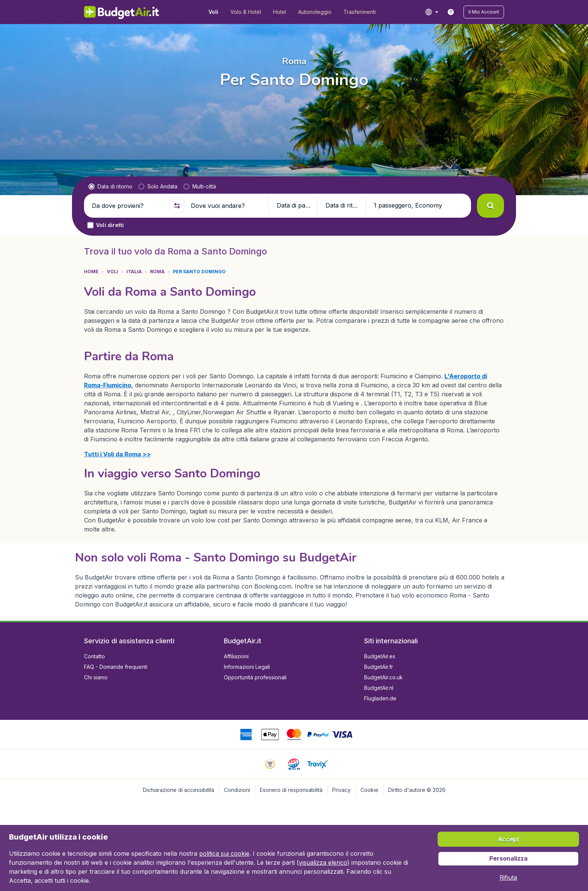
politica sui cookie (224, 853)
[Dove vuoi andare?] (226, 206)
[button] (484, 12)
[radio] (110, 187)
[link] (451, 12)
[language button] (431, 12)
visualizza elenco (323, 862)
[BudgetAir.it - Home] (122, 12)
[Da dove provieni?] (127, 206)
